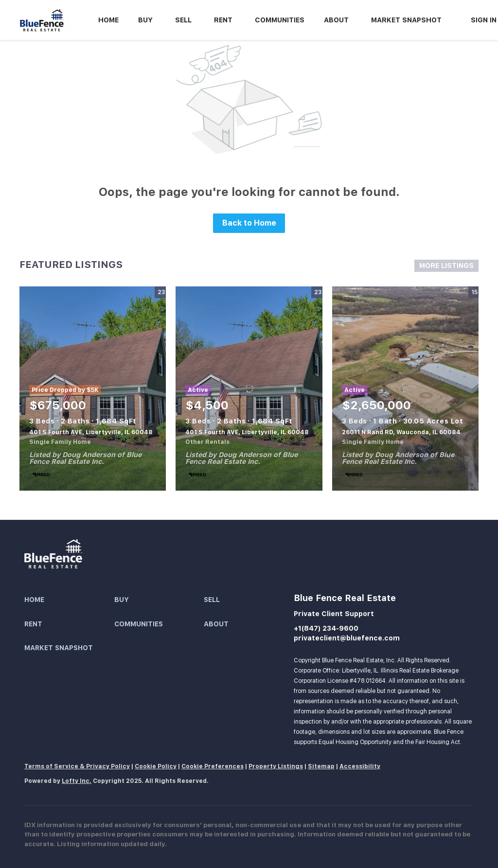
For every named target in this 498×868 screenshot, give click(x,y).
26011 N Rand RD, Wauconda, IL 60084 (401, 432)
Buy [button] (145, 20)
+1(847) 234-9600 (326, 628)
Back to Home (249, 223)
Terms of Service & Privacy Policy (77, 766)
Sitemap (321, 766)
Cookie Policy (156, 766)
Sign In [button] (484, 20)
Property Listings (276, 766)
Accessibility (360, 766)
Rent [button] (223, 20)
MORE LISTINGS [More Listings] (446, 266)
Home (108, 20)
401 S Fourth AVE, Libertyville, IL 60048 (91, 432)
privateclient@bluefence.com (347, 638)
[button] (69, 600)
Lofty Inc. (77, 781)
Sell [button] (183, 20)
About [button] (336, 20)
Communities (280, 20)
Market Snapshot (406, 20)
